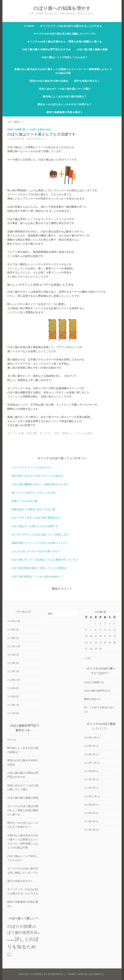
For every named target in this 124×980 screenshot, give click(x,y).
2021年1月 (13, 671)
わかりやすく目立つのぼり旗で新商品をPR (36, 518)
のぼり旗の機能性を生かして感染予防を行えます (40, 484)
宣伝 (57, 433)
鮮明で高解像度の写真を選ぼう (65, 112)
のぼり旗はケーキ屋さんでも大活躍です (41, 135)
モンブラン (46, 433)
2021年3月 (13, 663)
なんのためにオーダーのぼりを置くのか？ (36, 551)
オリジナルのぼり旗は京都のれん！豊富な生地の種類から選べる (65, 42)
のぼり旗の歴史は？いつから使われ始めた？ (37, 576)
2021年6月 (13, 655)
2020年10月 (14, 680)
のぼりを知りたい (37, 139)
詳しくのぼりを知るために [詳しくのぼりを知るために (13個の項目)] (23, 947)
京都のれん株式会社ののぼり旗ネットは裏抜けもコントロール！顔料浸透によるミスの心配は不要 (63, 71)
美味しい (68, 433)
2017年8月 (13, 713)
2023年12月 (14, 621)
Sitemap (29, 26)
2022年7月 (13, 638)
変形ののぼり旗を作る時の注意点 (49, 81)
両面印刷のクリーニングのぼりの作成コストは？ (40, 543)
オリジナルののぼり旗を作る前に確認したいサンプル (65, 34)
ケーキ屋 (19, 433)
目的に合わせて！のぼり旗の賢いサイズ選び (65, 89)
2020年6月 (13, 697)
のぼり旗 (32, 433)
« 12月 (87, 658)
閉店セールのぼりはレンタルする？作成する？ (65, 104)
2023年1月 (13, 630)
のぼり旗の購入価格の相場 (92, 49)
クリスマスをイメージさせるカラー (32, 467)
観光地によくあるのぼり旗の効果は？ (65, 96)
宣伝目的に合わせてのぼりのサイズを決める (37, 476)
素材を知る (90, 699)
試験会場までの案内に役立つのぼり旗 (33, 509)
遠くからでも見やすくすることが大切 (33, 493)
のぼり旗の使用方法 (96, 691)
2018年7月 (13, 705)
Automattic (96, 974)
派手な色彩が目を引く (87, 81)
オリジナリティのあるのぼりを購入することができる (71, 26)
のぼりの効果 (14, 129)
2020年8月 (13, 688)
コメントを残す (84, 433)
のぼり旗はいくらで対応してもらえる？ (65, 57)
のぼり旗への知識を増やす (62, 9)
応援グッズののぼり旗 (24, 501)
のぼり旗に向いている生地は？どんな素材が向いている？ (45, 560)
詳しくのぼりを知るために (37, 129)
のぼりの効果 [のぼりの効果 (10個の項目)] (20, 926)
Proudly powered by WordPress (41, 974)
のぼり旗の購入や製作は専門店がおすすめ (46, 49)
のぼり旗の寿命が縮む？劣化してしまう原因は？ (40, 568)
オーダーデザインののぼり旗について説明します (40, 534)
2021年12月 (14, 646)
